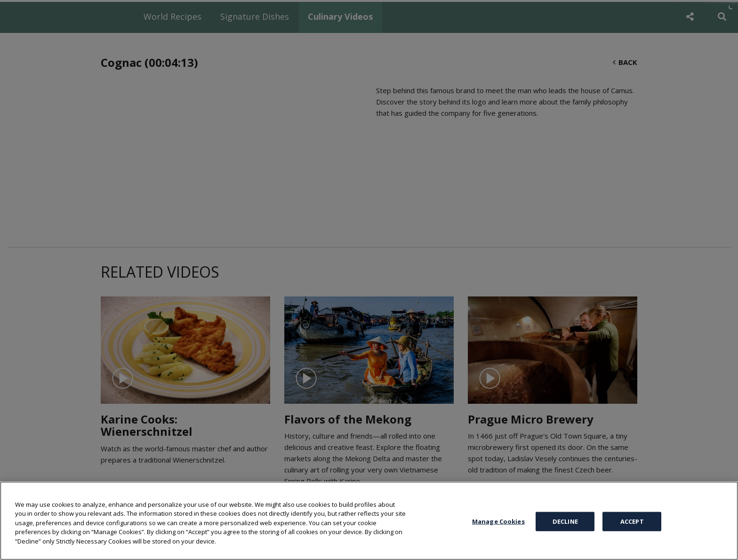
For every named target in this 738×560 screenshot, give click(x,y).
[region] (369, 521)
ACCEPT (632, 521)
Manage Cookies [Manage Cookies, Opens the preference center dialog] (498, 521)
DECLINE (565, 521)
